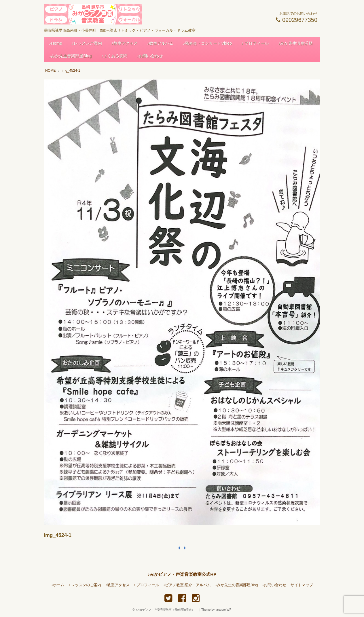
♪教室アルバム (160, 43)
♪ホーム (57, 585)
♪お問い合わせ (150, 56)
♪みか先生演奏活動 (295, 43)
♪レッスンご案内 (87, 43)
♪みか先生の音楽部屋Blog (237, 585)
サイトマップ (302, 585)
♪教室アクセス (125, 43)
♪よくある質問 (114, 56)
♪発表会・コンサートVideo (207, 43)
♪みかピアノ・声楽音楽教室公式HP (182, 574)
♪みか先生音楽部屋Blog (70, 56)
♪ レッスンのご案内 (85, 585)
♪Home (56, 43)
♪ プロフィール (255, 43)
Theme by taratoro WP (216, 610)
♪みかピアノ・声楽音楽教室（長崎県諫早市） (167, 610)
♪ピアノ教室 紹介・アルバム (187, 585)
